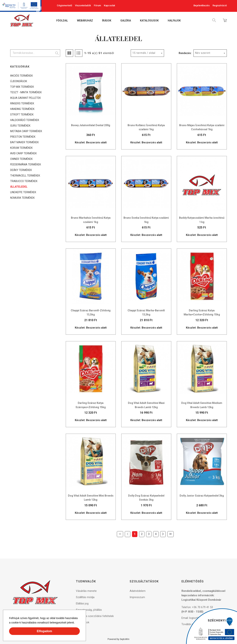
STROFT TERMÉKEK (22, 115)
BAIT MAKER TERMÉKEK (24, 142)
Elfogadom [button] (45, 631)
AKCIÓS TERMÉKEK (21, 76)
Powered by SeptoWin (118, 639)
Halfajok (174, 21)
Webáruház (85, 21)
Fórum (97, 5)
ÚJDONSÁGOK (19, 81)
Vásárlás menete (86, 591)
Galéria (126, 21)
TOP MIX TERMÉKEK (22, 87)
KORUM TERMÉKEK (21, 148)
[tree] (35, 137)
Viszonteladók (83, 5)
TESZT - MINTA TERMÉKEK (26, 92)
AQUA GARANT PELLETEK (25, 98)
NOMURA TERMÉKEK (22, 198)
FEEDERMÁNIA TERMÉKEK (26, 164)
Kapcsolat (109, 5)
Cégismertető (64, 5)
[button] (76, 623)
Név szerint (203, 53)
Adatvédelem (138, 591)
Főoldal (62, 21)
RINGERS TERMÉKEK (22, 103)
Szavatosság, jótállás (89, 610)
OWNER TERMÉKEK (21, 159)
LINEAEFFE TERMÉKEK (23, 192)
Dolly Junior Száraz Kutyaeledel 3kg (202, 496)
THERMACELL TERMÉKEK (25, 176)
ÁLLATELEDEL (19, 187)
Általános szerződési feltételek (95, 616)
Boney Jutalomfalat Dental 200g (91, 125)
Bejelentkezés (202, 5)
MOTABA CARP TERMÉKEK (26, 131)
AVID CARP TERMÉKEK (23, 153)
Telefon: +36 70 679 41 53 (197, 607)
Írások (107, 21)
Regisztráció (220, 5)
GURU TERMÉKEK (20, 126)
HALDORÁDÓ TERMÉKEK (25, 120)
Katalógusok (149, 21)
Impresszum (137, 597)
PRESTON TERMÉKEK (23, 137)
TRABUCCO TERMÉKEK (24, 181)
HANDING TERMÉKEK (22, 109)
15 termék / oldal (144, 53)
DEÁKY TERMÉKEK (21, 170)
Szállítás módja (85, 597)
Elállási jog (82, 603)
